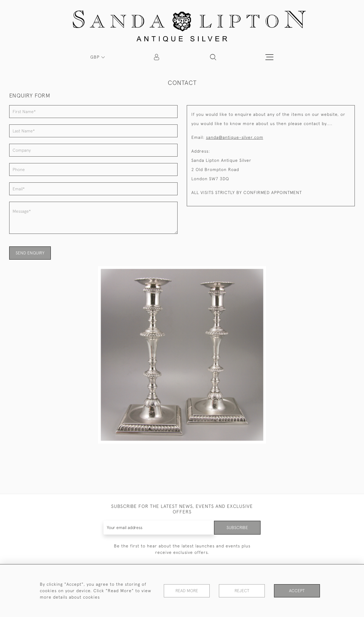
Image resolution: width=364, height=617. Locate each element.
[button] (213, 57)
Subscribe (237, 527)
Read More (187, 591)
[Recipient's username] (159, 528)
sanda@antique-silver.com (235, 137)
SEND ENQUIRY (30, 253)
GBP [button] (96, 57)
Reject (242, 591)
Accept (297, 591)
